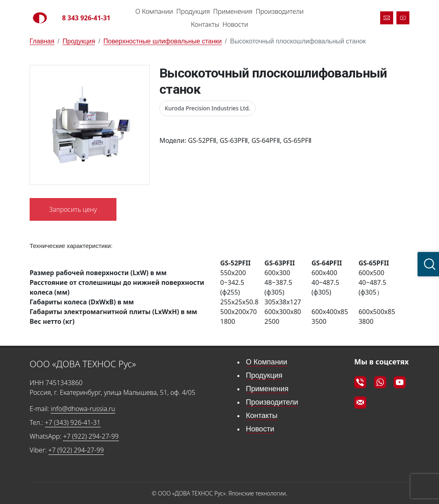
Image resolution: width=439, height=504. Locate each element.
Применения (233, 11)
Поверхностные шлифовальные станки (163, 41)
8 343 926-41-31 (86, 18)
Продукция (193, 11)
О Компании (154, 11)
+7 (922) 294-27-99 (91, 436)
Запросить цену (73, 209)
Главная (42, 41)
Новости (235, 24)
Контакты (205, 24)
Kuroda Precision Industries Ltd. (208, 108)
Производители (280, 11)
